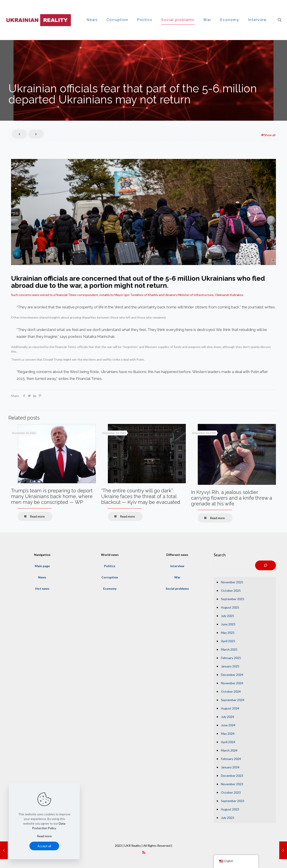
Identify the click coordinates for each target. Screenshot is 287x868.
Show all (268, 135)
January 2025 (230, 666)
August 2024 (230, 708)
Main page (42, 566)
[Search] (266, 565)
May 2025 (228, 633)
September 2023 (233, 801)
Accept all (44, 846)
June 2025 (228, 624)
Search (220, 555)
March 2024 (229, 750)
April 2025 (228, 641)
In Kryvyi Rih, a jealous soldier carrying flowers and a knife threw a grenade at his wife (232, 498)
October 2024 (231, 691)
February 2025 (231, 658)
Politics (110, 566)
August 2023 (230, 809)
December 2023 (232, 776)
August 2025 (230, 607)
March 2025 (229, 649)
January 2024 (230, 767)
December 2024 (232, 675)
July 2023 (228, 818)
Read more (44, 836)
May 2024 (228, 734)
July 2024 (228, 717)
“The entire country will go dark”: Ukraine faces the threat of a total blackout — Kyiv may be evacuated (141, 496)
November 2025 (232, 582)
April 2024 (228, 742)
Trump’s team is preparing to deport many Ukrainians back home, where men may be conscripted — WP (52, 496)
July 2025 (228, 616)
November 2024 (232, 683)
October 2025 (231, 591)
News (42, 577)
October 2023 (231, 792)
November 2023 (232, 784)
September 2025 (233, 599)
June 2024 (228, 725)
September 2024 (233, 700)
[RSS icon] (144, 852)
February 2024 (231, 759)
